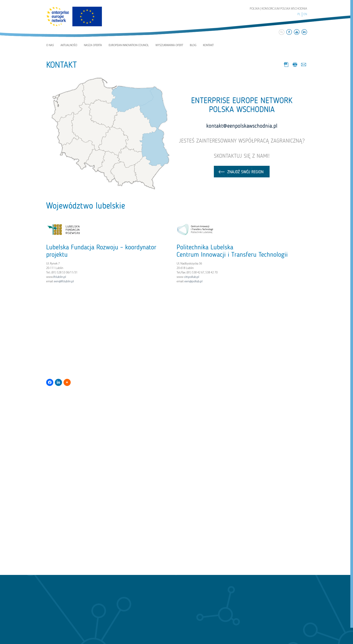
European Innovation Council (129, 45)
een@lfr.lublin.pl (64, 282)
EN (305, 14)
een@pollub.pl (193, 282)
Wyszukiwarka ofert (169, 45)
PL (299, 14)
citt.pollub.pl (192, 277)
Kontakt (208, 45)
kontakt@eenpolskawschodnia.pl (242, 126)
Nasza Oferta (93, 45)
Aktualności (69, 45)
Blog (193, 45)
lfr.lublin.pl (60, 277)
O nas (50, 45)
